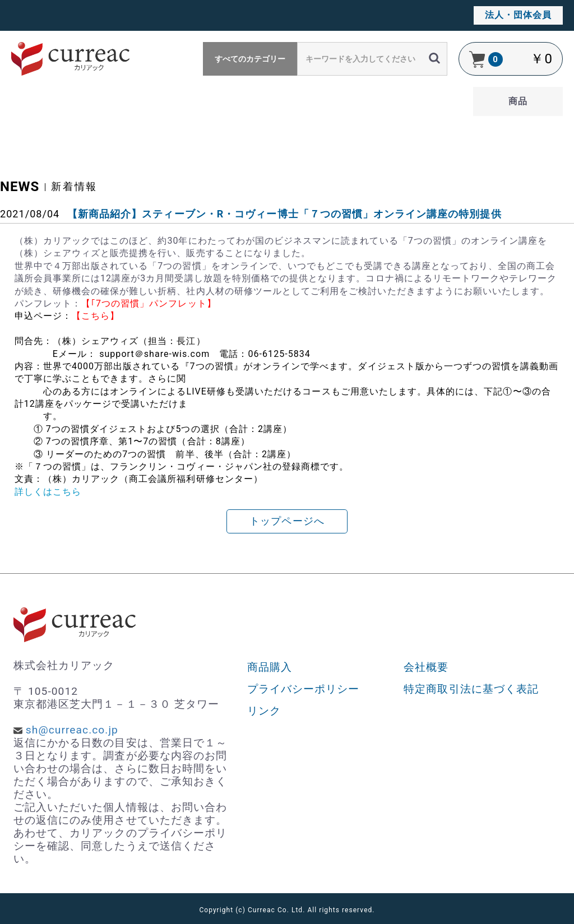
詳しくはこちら (48, 492)
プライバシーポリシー (304, 689)
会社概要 (426, 667)
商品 (518, 101)
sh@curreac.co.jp (72, 730)
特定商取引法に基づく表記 (471, 689)
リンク (264, 711)
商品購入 (270, 667)
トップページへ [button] (287, 521)
